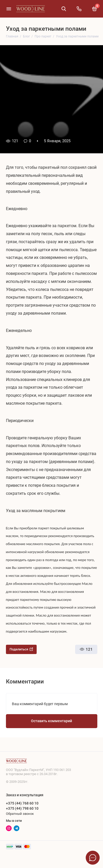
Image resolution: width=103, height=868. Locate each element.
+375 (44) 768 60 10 (22, 803)
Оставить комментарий (51, 721)
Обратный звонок (20, 814)
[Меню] (9, 9)
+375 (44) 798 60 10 (22, 808)
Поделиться (21, 649)
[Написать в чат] (93, 858)
